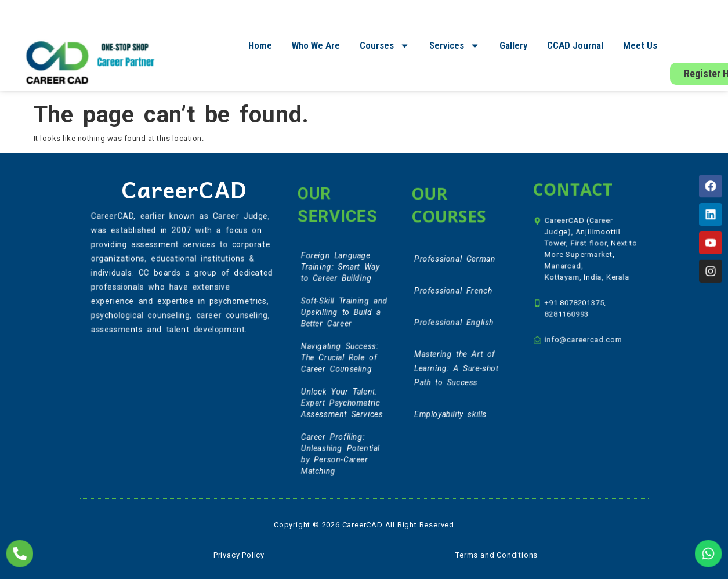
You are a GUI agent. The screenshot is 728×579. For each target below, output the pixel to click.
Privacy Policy (239, 555)
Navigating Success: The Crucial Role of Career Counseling (340, 358)
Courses (385, 46)
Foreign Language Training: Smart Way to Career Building (340, 277)
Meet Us (640, 45)
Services (454, 46)
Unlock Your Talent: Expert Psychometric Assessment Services (342, 399)
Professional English (454, 324)
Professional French (454, 295)
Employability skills (451, 406)
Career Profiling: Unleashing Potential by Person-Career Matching (341, 445)
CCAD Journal (575, 45)
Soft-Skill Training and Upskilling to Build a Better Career (344, 318)
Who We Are (316, 45)
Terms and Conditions (497, 555)
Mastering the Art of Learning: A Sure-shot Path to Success (457, 365)
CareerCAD (184, 189)
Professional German (455, 267)
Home (260, 45)
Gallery (513, 45)
